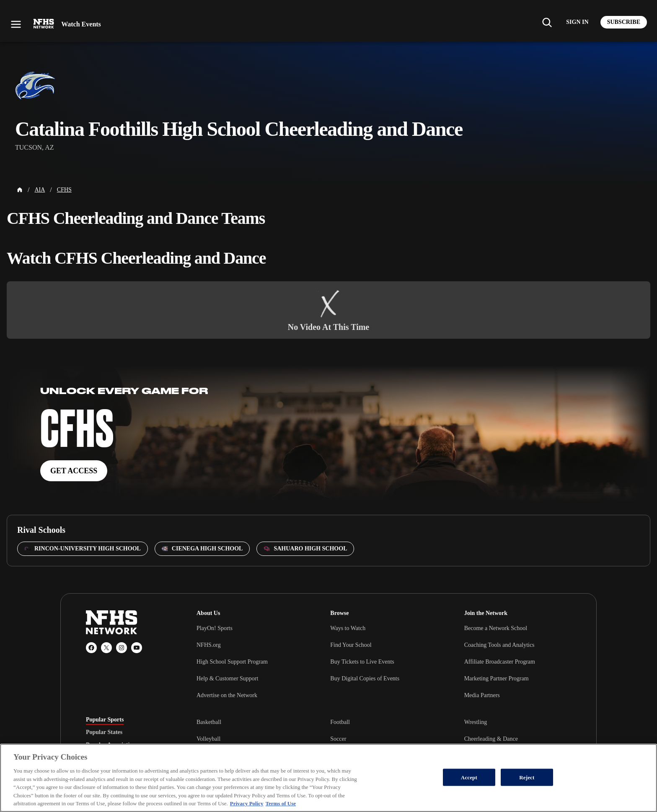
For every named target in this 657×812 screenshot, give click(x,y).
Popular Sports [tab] (105, 720)
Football (340, 722)
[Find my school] (547, 22)
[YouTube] (137, 648)
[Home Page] (20, 190)
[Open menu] (16, 24)
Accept (469, 777)
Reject (527, 777)
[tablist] (128, 732)
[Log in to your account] (577, 22)
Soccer (338, 739)
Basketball (209, 722)
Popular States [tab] (104, 732)
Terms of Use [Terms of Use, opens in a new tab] (281, 803)
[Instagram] (122, 648)
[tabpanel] (384, 739)
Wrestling (476, 722)
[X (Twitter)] (106, 648)
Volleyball (208, 739)
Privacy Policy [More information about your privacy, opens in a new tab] (247, 803)
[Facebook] (91, 648)
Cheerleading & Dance (491, 739)
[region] (328, 778)
